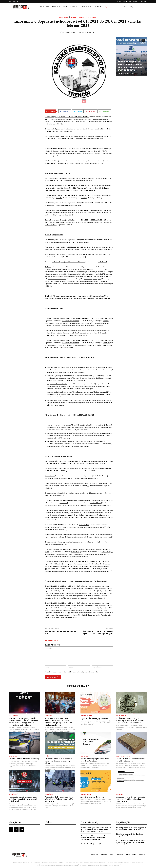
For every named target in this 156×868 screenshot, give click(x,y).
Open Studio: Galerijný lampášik (94, 718)
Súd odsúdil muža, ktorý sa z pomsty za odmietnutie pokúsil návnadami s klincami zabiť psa (130, 720)
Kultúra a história (123, 756)
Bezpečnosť (63, 17)
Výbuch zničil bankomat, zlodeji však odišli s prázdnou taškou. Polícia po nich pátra (97, 632)
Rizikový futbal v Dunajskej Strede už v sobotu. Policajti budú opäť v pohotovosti (59, 799)
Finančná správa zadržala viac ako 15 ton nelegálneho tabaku (129, 835)
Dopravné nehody (78, 17)
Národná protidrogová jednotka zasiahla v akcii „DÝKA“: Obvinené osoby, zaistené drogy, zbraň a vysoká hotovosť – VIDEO (23, 722)
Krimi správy (93, 17)
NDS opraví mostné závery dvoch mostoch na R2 (61, 632)
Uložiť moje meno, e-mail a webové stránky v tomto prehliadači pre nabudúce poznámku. (73, 672)
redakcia (73, 33)
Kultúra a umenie (87, 716)
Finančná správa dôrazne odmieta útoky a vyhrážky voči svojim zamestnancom (131, 799)
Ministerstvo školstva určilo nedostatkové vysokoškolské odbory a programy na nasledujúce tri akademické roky (59, 722)
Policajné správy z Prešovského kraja (24, 759)
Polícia (47, 756)
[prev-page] (140, 41)
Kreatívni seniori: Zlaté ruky (93, 797)
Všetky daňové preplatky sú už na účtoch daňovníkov (95, 760)
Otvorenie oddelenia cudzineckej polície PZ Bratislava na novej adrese (59, 761)
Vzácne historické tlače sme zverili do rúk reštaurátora (131, 760)
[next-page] (144, 41)
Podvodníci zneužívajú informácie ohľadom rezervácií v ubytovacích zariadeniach (23, 799)
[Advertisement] (25, 50)
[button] (106, 7)
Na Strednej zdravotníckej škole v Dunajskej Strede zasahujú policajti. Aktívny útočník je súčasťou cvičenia (131, 842)
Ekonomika (85, 756)
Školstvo (48, 716)
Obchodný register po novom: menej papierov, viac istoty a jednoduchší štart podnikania (132, 68)
